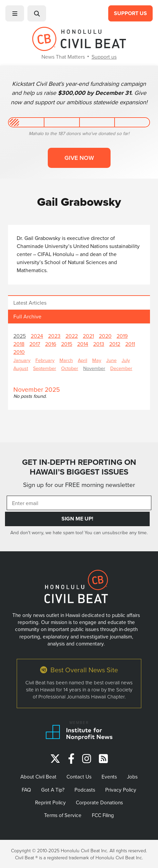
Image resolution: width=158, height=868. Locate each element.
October (70, 368)
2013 (99, 344)
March (66, 360)
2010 (19, 352)
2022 (72, 336)
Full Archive (27, 316)
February (45, 360)
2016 (51, 344)
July (126, 360)
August (21, 368)
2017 (35, 344)
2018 (19, 344)
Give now (79, 158)
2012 (115, 344)
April (83, 360)
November (94, 368)
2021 (88, 336)
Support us (104, 57)
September (45, 368)
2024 (37, 336)
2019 (122, 336)
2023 (54, 336)
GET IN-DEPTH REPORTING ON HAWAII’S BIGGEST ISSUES (79, 467)
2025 (20, 336)
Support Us (130, 13)
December (121, 368)
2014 (83, 344)
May (97, 360)
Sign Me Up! (77, 519)
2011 (130, 344)
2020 (105, 336)
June (111, 360)
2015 (67, 344)
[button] (15, 13)
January (22, 360)
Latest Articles (30, 303)
